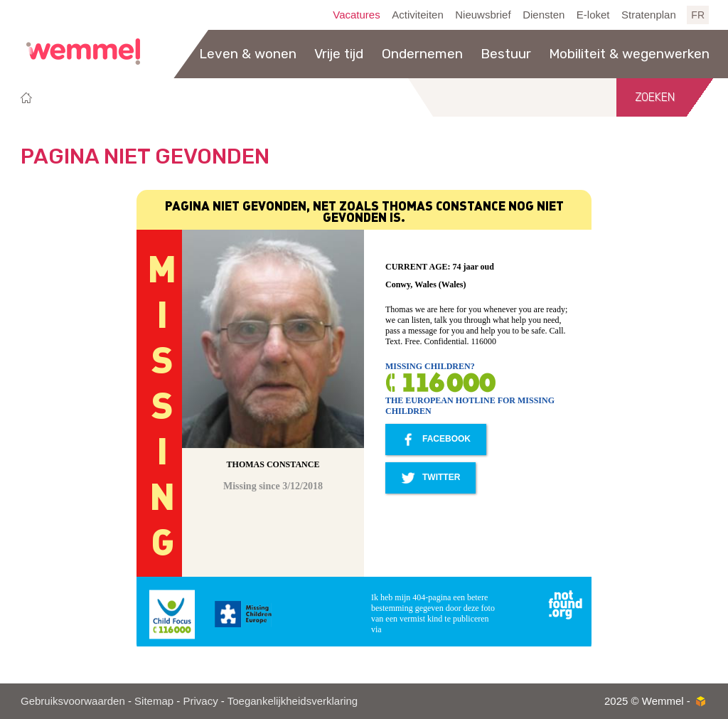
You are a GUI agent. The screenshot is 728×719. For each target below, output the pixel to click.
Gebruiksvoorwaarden (73, 701)
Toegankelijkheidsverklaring (293, 701)
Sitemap (154, 701)
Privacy (200, 701)
